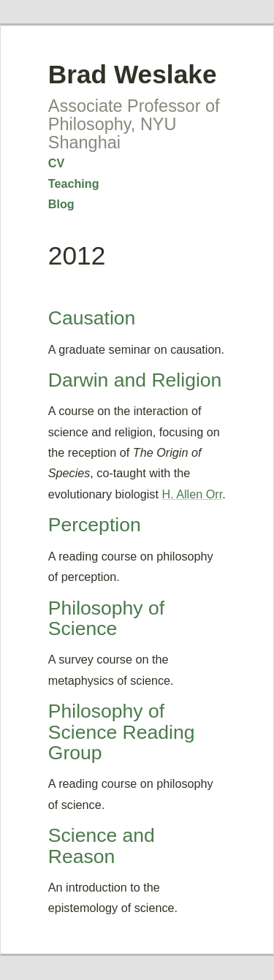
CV (57, 163)
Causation (92, 318)
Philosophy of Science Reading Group (122, 732)
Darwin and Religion (135, 380)
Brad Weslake (133, 74)
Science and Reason (102, 846)
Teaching (74, 183)
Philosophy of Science (106, 618)
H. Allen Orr (192, 494)
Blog (61, 204)
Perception (95, 525)
